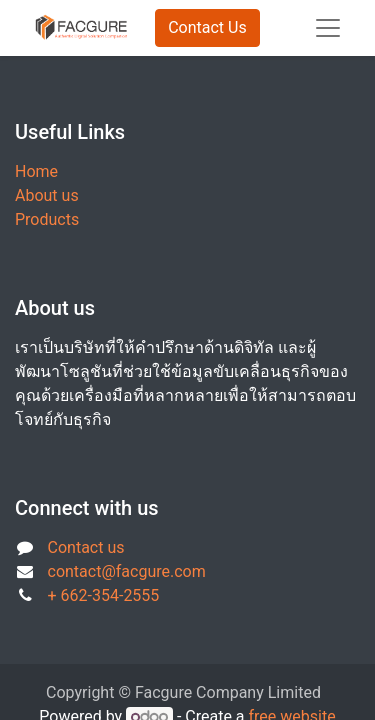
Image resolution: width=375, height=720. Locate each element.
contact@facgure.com (127, 571)
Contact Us (207, 27)
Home (36, 171)
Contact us (86, 547)
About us (47, 195)
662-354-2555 (110, 595)
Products (47, 219)
